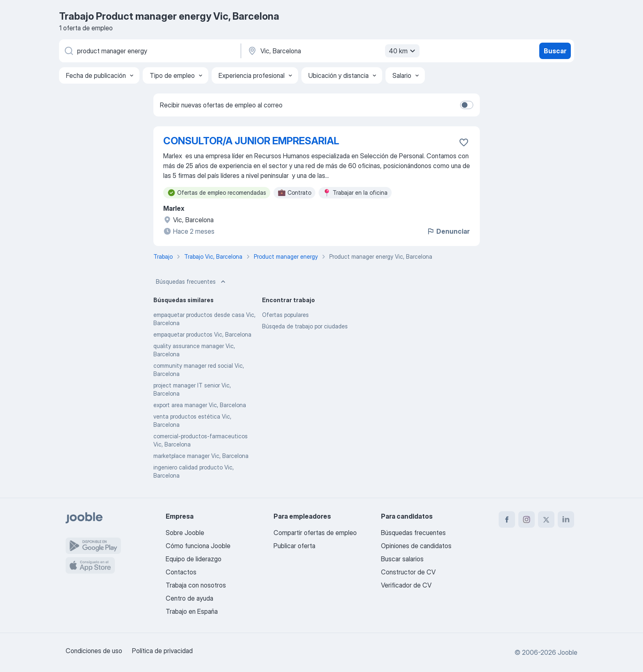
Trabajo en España (192, 611)
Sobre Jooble (185, 533)
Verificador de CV (406, 585)
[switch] (467, 105)
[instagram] (527, 519)
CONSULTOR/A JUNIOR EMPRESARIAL (251, 141)
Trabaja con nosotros (196, 585)
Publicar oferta (294, 546)
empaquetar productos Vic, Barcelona (202, 334)
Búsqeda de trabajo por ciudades (305, 326)
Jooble (568, 652)
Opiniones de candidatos (416, 546)
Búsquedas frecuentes (192, 282)
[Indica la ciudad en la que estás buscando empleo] (333, 51)
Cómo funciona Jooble (198, 546)
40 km (403, 51)
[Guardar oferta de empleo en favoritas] (464, 142)
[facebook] (507, 519)
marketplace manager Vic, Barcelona (201, 456)
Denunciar (448, 231)
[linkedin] (566, 519)
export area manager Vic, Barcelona (200, 405)
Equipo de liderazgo (194, 559)
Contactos (181, 572)
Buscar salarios (402, 559)
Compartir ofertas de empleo (315, 533)
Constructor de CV (408, 572)
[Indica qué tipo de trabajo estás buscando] (149, 51)
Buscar (555, 51)
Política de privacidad (162, 651)
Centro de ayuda (189, 598)
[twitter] (546, 519)
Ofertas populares (285, 315)
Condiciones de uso (94, 651)
